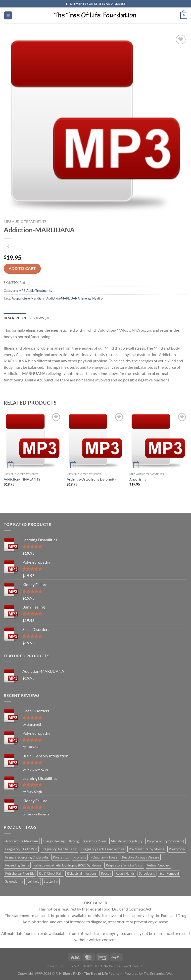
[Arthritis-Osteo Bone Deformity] (96, 441)
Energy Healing (92, 298)
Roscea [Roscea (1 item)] (106, 873)
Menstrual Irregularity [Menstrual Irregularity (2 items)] (127, 841)
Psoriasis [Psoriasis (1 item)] (80, 857)
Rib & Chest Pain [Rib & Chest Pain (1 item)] (51, 873)
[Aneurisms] (158, 441)
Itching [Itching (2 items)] (74, 841)
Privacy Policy (79, 966)
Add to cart (22, 268)
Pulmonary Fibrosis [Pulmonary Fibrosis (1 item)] (104, 857)
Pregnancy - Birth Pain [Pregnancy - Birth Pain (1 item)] (21, 849)
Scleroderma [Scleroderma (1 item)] (14, 881)
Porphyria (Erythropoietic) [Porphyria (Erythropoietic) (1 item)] (166, 841)
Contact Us (134, 966)
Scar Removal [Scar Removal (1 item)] (169, 873)
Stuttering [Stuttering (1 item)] (51, 881)
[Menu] (8, 16)
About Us (55, 966)
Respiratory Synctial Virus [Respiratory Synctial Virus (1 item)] (124, 865)
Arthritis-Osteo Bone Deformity (91, 479)
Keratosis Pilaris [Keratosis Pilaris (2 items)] (95, 841)
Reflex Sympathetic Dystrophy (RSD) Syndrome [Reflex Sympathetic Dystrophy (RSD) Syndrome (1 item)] (68, 865)
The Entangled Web (159, 973)
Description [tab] (15, 318)
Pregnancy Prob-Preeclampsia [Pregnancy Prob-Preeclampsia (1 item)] (103, 849)
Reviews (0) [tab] (39, 318)
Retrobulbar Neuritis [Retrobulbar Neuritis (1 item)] (20, 873)
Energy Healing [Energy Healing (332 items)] (54, 841)
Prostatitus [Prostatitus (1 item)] (61, 857)
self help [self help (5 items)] (33, 881)
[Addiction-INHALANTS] (33, 441)
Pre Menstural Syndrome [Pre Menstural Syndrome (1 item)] (147, 849)
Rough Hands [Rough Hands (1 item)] (125, 873)
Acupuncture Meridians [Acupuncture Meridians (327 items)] (22, 841)
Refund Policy (108, 966)
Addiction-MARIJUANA (63, 298)
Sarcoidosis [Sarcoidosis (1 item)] (147, 873)
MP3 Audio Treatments (25, 222)
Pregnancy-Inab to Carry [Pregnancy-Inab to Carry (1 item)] (59, 849)
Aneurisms (138, 479)
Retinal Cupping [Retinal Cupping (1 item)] (158, 865)
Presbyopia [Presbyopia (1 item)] (177, 849)
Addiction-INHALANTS (22, 479)
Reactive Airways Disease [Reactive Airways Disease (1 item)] (141, 857)
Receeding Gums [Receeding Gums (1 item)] (17, 865)
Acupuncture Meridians (28, 298)
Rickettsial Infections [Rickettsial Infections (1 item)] (82, 873)
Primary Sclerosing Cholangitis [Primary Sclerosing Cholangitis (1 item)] (27, 857)
